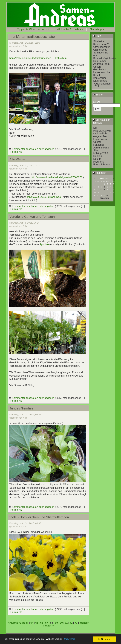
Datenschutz (100, 81)
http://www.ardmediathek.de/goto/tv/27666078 (57, 177)
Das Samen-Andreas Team (101, 62)
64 (32, 623)
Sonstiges (97, 29)
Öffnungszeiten (102, 47)
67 (47, 623)
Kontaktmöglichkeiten (105, 58)
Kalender (99, 173)
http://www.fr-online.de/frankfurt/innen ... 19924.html (38, 58)
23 (107, 193)
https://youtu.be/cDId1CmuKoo (44, 197)
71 (66, 623)
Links (97, 36)
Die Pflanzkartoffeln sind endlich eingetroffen (102, 132)
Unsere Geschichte (100, 68)
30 (107, 195)
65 (37, 623)
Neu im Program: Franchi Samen (102, 162)
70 (61, 623)
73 (76, 623)
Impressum (99, 78)
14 (101, 190)
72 (71, 623)
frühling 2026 (101, 153)
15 (104, 190)
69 (56, 623)
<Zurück (24, 623)
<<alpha (13, 623)
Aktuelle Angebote (70, 29)
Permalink (16, 152)
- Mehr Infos (75, 640)
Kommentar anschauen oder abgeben (32, 149)
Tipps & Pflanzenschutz (34, 29)
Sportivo (44, 244)
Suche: (98, 95)
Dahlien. (98, 156)
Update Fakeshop (99, 143)
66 (42, 623)
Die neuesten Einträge (102, 121)
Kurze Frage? (101, 44)
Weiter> (84, 623)
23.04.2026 (104, 198)
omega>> (48, 626)
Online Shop (100, 50)
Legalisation (100, 139)
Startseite (99, 41)
